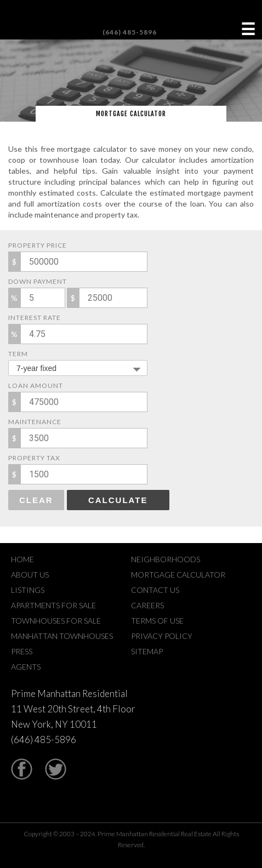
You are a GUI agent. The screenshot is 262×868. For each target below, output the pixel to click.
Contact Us (155, 590)
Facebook (22, 769)
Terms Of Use (157, 621)
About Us (30, 575)
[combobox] (78, 368)
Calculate (118, 500)
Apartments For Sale (53, 605)
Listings (28, 590)
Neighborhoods (166, 559)
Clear (36, 500)
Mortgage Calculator (178, 575)
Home (22, 559)
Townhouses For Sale (56, 621)
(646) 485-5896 (130, 32)
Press (22, 651)
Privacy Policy (162, 636)
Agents (26, 667)
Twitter (56, 769)
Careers (147, 605)
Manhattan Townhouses (62, 636)
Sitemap (147, 651)
